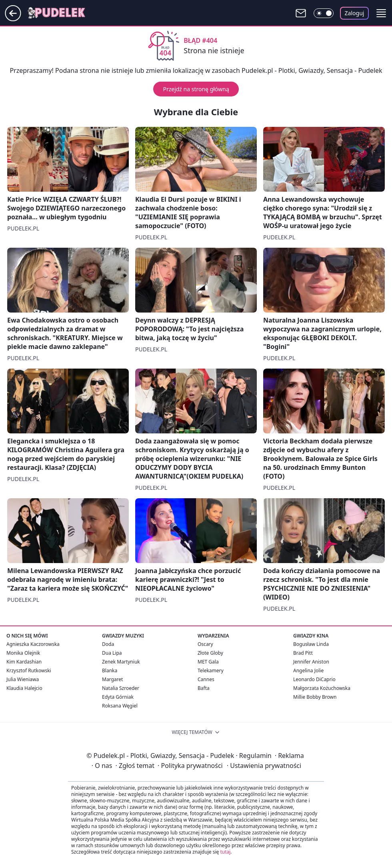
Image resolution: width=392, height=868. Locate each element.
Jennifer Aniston (311, 662)
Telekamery (211, 671)
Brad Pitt (303, 653)
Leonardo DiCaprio (314, 679)
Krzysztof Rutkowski (29, 671)
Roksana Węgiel (120, 706)
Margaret (112, 679)
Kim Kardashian (24, 662)
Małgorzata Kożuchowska (322, 688)
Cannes (206, 679)
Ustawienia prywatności (264, 766)
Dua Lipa (112, 653)
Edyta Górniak (118, 697)
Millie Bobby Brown (315, 697)
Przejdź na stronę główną (196, 89)
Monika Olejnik (23, 653)
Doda (108, 644)
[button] (381, 13)
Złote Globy (210, 653)
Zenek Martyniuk (121, 662)
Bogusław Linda (311, 644)
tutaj (225, 852)
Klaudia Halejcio (24, 688)
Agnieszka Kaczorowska (33, 644)
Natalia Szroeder (121, 688)
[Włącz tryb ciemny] (324, 13)
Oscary (205, 644)
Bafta (204, 688)
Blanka (110, 671)
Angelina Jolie (308, 671)
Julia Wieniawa (23, 679)
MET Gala (208, 662)
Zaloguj (355, 13)
